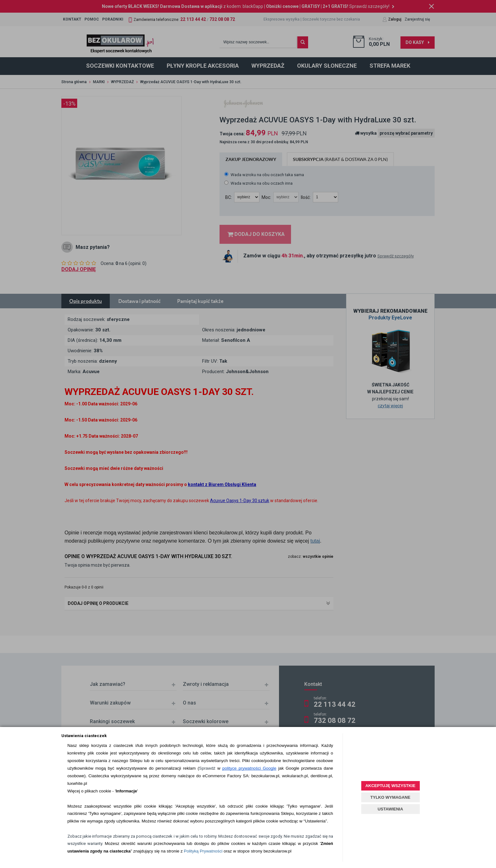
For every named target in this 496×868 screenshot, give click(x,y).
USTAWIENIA (391, 809)
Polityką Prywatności (203, 851)
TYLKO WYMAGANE (390, 797)
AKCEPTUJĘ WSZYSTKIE (390, 786)
